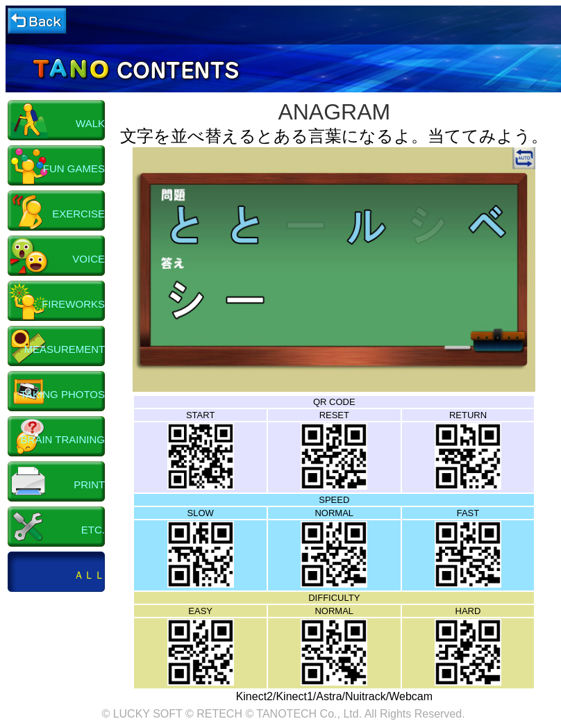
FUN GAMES (74, 168)
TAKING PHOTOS (62, 394)
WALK (90, 123)
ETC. (93, 530)
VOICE (89, 259)
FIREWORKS (73, 304)
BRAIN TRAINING (63, 439)
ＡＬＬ (89, 575)
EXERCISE (78, 214)
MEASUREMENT (65, 349)
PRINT (89, 485)
